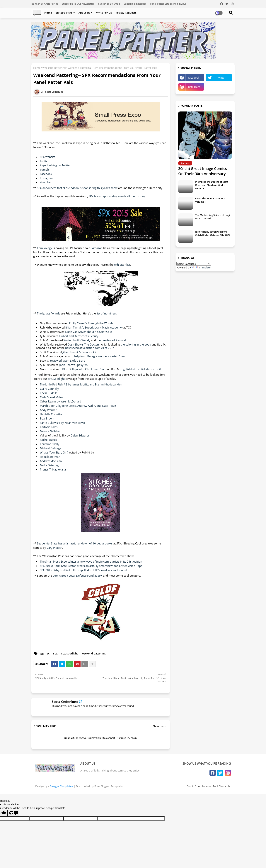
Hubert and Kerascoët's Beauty (79, 336)
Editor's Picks (64, 13)
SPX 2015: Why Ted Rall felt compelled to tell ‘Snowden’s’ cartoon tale (84, 570)
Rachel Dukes (48, 440)
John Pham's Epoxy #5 (74, 365)
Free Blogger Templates (109, 786)
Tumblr (45, 170)
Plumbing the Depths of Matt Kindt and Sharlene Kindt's (212, 185)
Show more (159, 726)
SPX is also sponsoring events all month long (117, 196)
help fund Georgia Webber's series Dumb (100, 356)
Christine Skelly (50, 444)
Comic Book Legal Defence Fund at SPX (77, 576)
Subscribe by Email (109, 4)
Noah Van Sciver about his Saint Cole (88, 332)
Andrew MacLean (51, 461)
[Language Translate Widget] (194, 264)
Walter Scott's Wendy (77, 340)
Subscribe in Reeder (135, 4)
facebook (194, 78)
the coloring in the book (136, 344)
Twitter (44, 161)
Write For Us (104, 13)
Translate (201, 267)
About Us (84, 13)
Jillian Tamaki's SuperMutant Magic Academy (94, 327)
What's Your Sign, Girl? (54, 452)
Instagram (46, 178)
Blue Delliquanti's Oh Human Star (84, 369)
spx (55, 653)
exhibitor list (122, 265)
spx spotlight (70, 653)
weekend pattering (54, 68)
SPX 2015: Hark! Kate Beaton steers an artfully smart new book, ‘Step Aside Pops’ (91, 566)
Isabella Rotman (50, 457)
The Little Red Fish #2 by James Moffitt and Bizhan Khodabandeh (81, 384)
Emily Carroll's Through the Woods (91, 323)
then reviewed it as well (112, 340)
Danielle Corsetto (51, 414)
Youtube (45, 182)
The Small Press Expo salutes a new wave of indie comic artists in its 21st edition (91, 561)
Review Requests (126, 13)
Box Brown (47, 418)
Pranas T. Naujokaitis (53, 469)
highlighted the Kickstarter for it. (141, 369)
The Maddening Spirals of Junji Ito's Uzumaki (213, 217)
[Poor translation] (13, 813)
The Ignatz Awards (49, 313)
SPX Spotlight (57, 379)
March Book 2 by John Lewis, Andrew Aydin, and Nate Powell (79, 406)
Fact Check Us (221, 786)
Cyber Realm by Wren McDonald (60, 401)
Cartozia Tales (49, 427)
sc (48, 653)
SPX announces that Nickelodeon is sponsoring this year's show (77, 188)
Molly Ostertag (49, 465)
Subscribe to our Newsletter (78, 4)
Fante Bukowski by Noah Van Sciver (63, 423)
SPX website (48, 157)
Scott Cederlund (65, 702)
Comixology (45, 248)
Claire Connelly (49, 389)
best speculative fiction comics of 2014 (90, 348)
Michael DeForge (51, 448)
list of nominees (107, 313)
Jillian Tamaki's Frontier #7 (79, 352)
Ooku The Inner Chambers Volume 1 (210, 200)
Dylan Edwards (80, 435)
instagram (194, 87)
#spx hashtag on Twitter (55, 165)
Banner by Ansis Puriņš (45, 4)
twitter (221, 78)
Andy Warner (48, 410)
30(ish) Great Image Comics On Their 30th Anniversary (203, 171)
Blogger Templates (61, 786)
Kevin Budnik (48, 393)
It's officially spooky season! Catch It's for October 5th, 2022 (213, 233)
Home (48, 13)
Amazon (97, 248)
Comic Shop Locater (199, 786)
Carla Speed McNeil (52, 397)
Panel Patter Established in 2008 (168, 4)
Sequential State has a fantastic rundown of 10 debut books (75, 543)
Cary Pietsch (54, 548)
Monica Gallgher (50, 431)
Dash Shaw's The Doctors (84, 344)
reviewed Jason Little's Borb (68, 361)
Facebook (46, 174)
